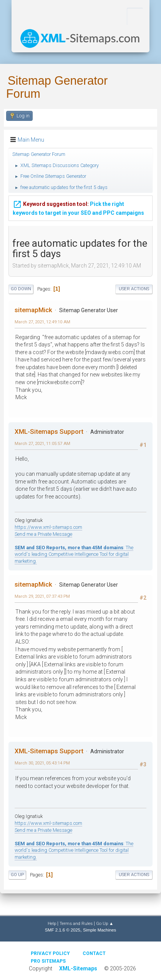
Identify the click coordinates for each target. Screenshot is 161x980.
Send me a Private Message (43, 534)
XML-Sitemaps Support (49, 431)
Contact (94, 953)
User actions (134, 289)
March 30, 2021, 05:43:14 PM (42, 763)
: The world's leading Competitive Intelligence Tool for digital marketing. (74, 554)
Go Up (17, 875)
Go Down (21, 289)
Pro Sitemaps (48, 961)
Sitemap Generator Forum (57, 87)
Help (52, 923)
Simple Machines (100, 930)
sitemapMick (33, 310)
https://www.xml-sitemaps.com (48, 527)
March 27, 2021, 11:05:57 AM (42, 443)
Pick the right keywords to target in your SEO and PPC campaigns (78, 206)
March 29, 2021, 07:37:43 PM (42, 596)
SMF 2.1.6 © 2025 (63, 930)
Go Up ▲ (105, 923)
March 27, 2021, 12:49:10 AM (42, 322)
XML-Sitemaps (78, 968)
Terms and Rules (76, 923)
